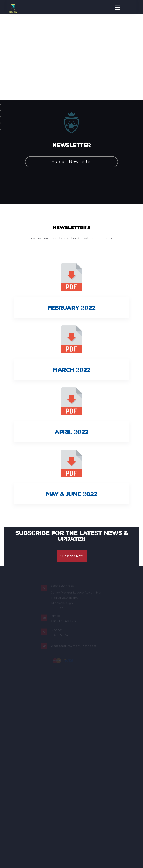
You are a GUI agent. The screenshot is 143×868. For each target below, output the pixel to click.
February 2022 (71, 309)
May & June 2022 (72, 495)
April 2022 (72, 433)
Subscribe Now (72, 557)
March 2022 (71, 371)
